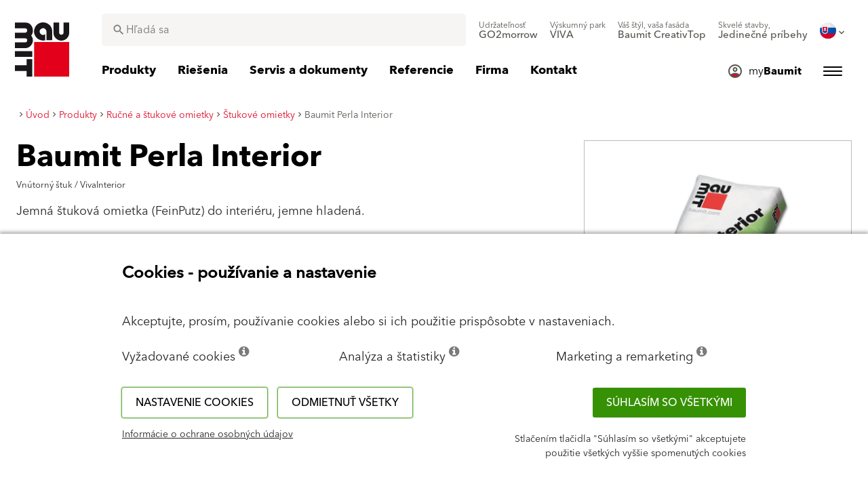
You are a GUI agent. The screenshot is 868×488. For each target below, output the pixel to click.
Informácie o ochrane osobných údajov (208, 434)
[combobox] (284, 30)
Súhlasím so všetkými (669, 403)
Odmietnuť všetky (345, 403)
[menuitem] (508, 30)
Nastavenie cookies (195, 403)
